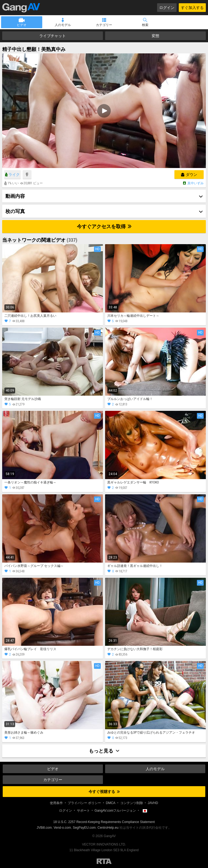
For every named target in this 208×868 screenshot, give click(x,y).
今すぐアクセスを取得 (104, 226)
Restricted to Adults (104, 861)
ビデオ (22, 25)
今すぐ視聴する (104, 792)
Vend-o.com (62, 828)
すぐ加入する (192, 8)
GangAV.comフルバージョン (115, 811)
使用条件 (56, 803)
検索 (145, 25)
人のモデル (63, 25)
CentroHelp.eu (108, 828)
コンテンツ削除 (132, 803)
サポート (83, 811)
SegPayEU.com (84, 828)
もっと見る (104, 751)
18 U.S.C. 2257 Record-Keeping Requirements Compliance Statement (104, 822)
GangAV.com (21, 8)
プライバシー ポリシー (84, 803)
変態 (155, 36)
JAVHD (153, 803)
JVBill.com (44, 828)
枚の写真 (15, 211)
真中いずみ (196, 183)
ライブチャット (53, 36)
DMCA (111, 803)
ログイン (167, 8)
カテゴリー (104, 25)
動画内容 (15, 196)
